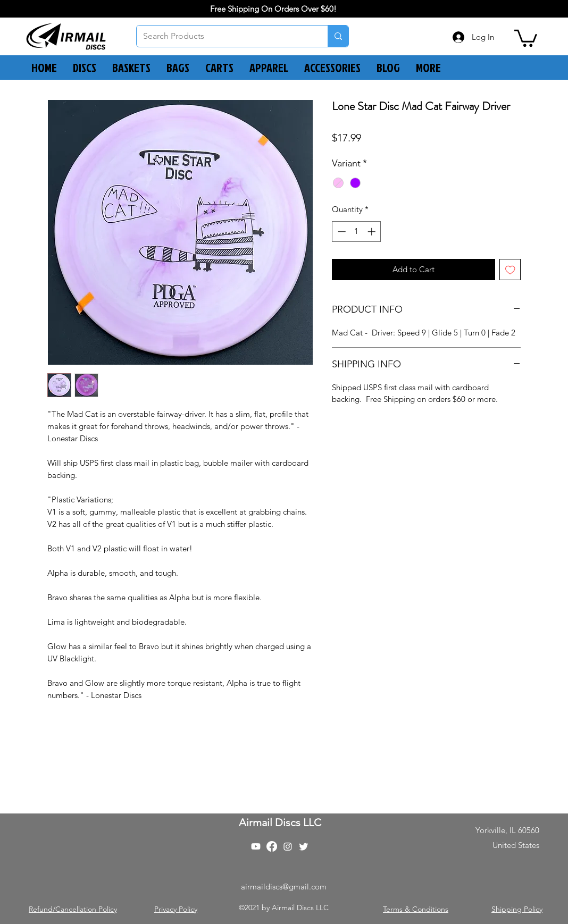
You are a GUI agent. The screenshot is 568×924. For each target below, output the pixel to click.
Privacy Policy (176, 909)
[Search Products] (224, 36)
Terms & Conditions (416, 909)
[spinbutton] (357, 232)
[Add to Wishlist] (510, 270)
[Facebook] (272, 846)
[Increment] (373, 232)
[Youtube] (256, 846)
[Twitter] (304, 846)
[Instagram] (288, 846)
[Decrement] (341, 232)
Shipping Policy (517, 909)
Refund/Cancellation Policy (73, 909)
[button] (526, 37)
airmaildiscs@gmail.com (284, 887)
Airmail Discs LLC (280, 822)
